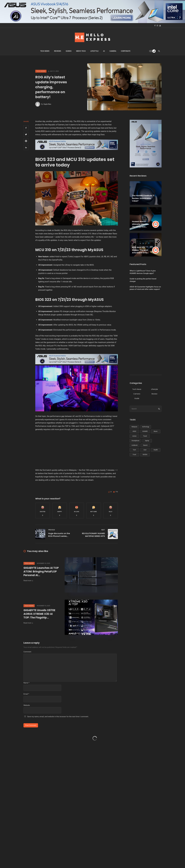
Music (156, 431)
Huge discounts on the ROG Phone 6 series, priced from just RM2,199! (60, 535)
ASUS (134, 431)
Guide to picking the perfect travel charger (143, 280)
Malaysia (134, 427)
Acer (145, 450)
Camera (113, 51)
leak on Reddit (54, 230)
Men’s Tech (81, 51)
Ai (104, 51)
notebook (135, 445)
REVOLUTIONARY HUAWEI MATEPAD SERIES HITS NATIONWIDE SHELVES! (93, 535)
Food (134, 455)
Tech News (45, 51)
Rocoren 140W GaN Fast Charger (74, 346)
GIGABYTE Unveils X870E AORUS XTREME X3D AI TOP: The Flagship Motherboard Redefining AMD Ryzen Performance (40, 614)
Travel (145, 436)
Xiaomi (145, 445)
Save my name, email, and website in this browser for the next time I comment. (58, 717)
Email (26, 694)
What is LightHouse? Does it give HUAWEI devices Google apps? (143, 272)
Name (26, 683)
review (134, 436)
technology (146, 427)
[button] (43, 511)
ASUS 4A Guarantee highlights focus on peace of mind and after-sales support (145, 288)
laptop (147, 441)
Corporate (126, 51)
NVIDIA (145, 455)
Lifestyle (94, 51)
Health (156, 450)
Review (154, 394)
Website (27, 705)
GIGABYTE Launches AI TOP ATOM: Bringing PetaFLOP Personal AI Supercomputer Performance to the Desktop (41, 572)
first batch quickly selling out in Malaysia (60, 470)
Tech (134, 450)
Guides (69, 51)
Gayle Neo (47, 104)
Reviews (58, 51)
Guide (137, 398)
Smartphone (135, 441)
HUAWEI (145, 431)
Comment (27, 652)
